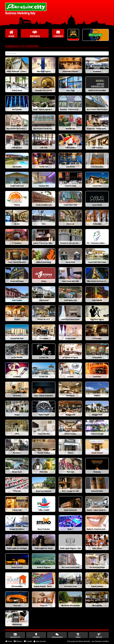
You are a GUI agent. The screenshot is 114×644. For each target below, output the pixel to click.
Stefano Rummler (84, 641)
